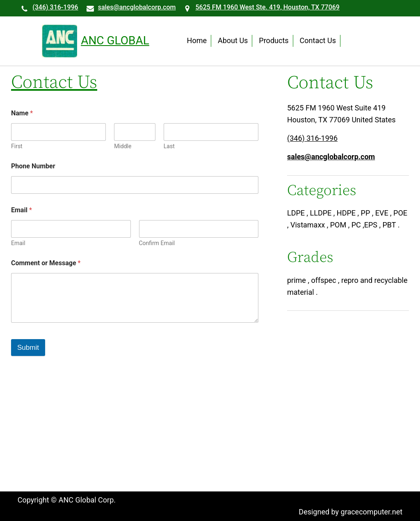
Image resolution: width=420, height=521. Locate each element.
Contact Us (54, 83)
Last (169, 146)
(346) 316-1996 (55, 7)
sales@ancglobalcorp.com (137, 7)
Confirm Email (157, 243)
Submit (28, 348)
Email (18, 243)
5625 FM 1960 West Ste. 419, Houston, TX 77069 (267, 7)
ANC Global (115, 40)
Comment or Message (46, 263)
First (17, 146)
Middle (123, 146)
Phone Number (33, 166)
